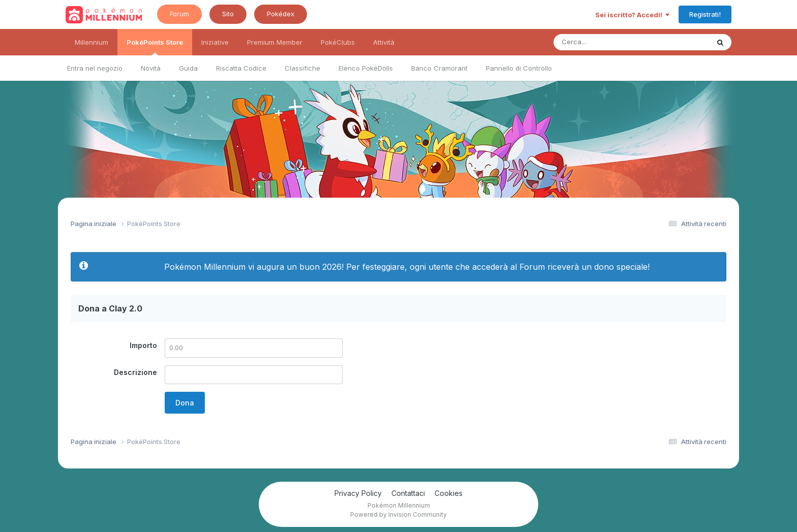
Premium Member (275, 42)
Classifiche (302, 68)
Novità (151, 68)
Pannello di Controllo (519, 68)
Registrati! (705, 14)
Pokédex (281, 14)
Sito (228, 14)
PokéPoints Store (155, 47)
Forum (179, 14)
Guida (188, 68)
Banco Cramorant (439, 68)
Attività (384, 42)
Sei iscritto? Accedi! (632, 15)
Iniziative (215, 42)
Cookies (449, 493)
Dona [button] (185, 403)
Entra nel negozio (95, 68)
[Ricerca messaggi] (608, 42)
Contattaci (408, 493)
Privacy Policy (358, 493)
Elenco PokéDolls (366, 68)
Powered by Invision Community (398, 514)
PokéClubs (338, 42)
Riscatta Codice (241, 68)
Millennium (91, 42)
